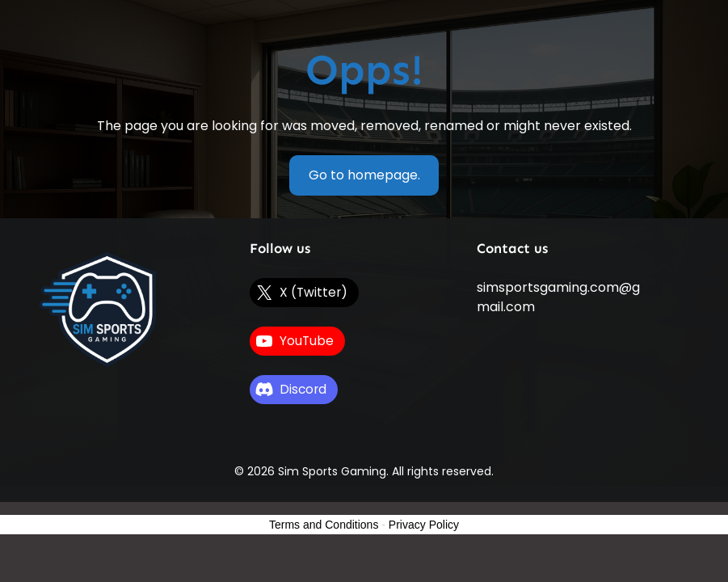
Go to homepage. (364, 175)
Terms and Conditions (324, 525)
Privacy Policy (424, 525)
